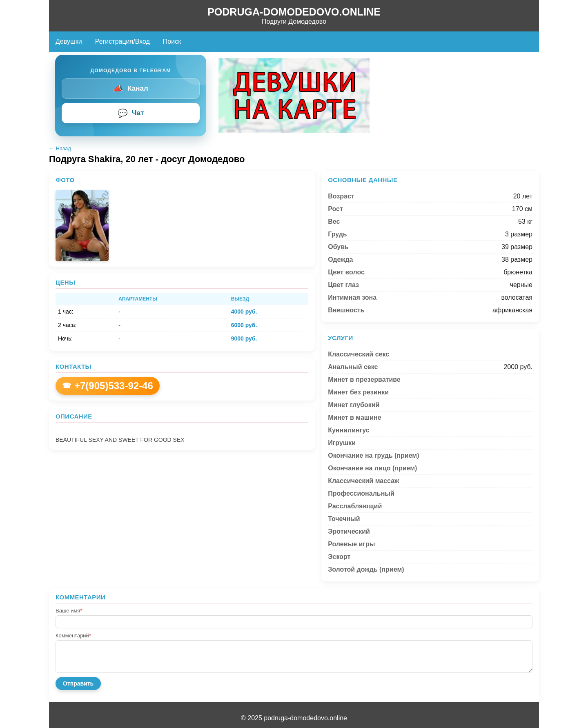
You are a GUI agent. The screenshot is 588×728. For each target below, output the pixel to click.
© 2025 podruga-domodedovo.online (294, 718)
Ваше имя (69, 611)
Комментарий (73, 636)
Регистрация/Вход (122, 41)
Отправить (78, 683)
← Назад (60, 148)
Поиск (172, 41)
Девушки (69, 41)
